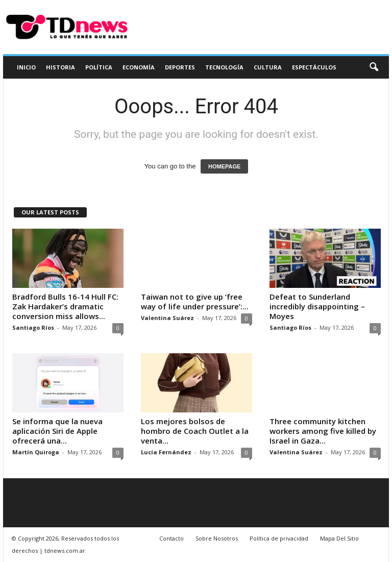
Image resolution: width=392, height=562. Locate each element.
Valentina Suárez (167, 318)
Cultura (268, 67)
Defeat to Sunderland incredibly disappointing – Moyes (317, 306)
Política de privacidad (279, 538)
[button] (374, 67)
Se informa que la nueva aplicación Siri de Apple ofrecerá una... (57, 431)
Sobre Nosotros (217, 538)
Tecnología (224, 67)
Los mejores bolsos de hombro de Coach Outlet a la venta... (195, 431)
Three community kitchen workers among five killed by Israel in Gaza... (323, 431)
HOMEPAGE (224, 166)
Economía (139, 67)
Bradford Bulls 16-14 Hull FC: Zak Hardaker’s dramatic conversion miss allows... (65, 306)
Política (99, 67)
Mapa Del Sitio (339, 538)
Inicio (26, 67)
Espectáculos (314, 67)
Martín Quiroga (36, 452)
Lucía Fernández (166, 452)
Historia (60, 67)
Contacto (171, 538)
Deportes (180, 67)
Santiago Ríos (33, 327)
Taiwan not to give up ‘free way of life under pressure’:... (195, 301)
